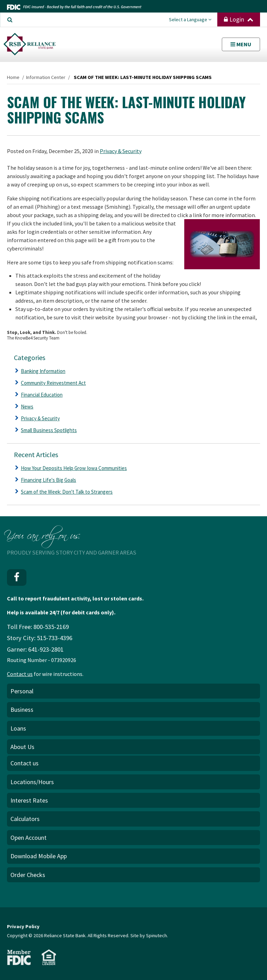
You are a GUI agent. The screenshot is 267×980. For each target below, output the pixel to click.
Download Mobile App (39, 856)
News (27, 407)
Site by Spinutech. (149, 935)
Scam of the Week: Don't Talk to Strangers (67, 492)
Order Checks (28, 875)
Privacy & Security (121, 151)
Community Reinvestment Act (53, 383)
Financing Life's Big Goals (48, 480)
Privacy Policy (23, 926)
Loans (18, 728)
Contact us (20, 674)
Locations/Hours (32, 782)
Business (22, 710)
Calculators (25, 819)
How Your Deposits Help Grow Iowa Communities (74, 468)
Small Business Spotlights (49, 430)
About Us (22, 747)
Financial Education (42, 395)
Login (239, 19)
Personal (22, 691)
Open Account (29, 838)
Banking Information (43, 371)
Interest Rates (29, 800)
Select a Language (190, 19)
